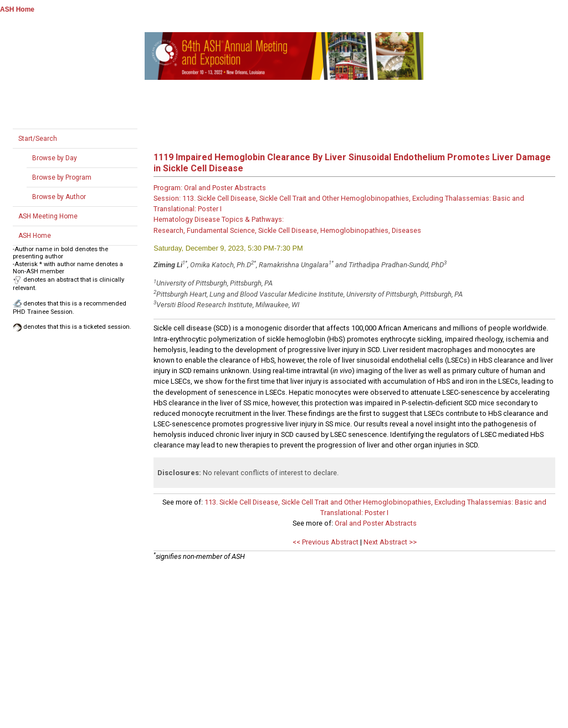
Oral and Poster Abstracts (376, 523)
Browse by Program (62, 177)
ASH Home (17, 9)
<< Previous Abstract (326, 542)
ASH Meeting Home (48, 216)
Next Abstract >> (390, 542)
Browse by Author (59, 197)
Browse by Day (55, 158)
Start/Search (38, 139)
